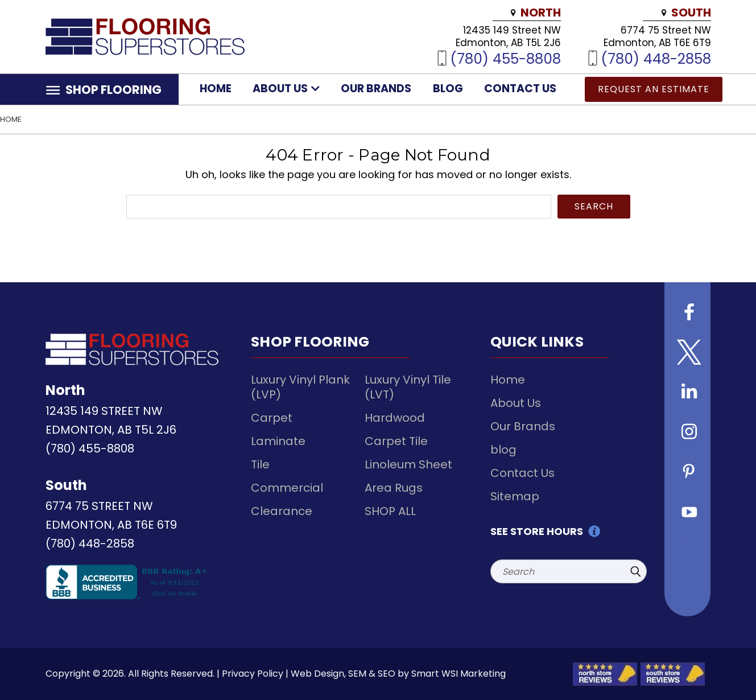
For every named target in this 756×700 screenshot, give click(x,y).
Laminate (278, 441)
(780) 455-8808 (505, 58)
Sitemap (515, 496)
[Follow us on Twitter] (688, 353)
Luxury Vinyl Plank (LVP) (300, 387)
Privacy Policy (253, 674)
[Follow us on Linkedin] (688, 393)
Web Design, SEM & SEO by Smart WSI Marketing (398, 674)
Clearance (282, 511)
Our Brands (376, 88)
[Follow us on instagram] (688, 433)
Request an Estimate (654, 89)
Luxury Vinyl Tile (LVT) (408, 387)
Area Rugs (394, 488)
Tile (260, 464)
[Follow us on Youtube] (688, 513)
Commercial (287, 488)
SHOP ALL (390, 511)
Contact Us (520, 88)
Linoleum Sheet (408, 464)
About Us (286, 88)
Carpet (272, 418)
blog (448, 88)
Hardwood (395, 418)
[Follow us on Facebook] (688, 314)
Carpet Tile (396, 441)
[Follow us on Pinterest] (688, 473)
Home (216, 88)
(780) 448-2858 (656, 58)
